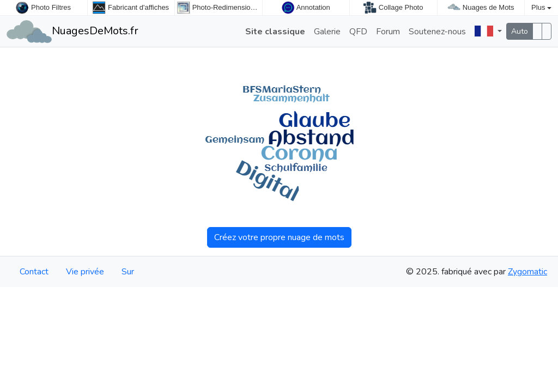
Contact (34, 272)
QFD (358, 32)
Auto (520, 31)
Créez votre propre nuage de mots (279, 237)
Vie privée (85, 272)
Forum (388, 32)
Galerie (327, 32)
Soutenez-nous (437, 32)
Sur (128, 272)
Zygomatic (527, 272)
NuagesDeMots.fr (72, 31)
